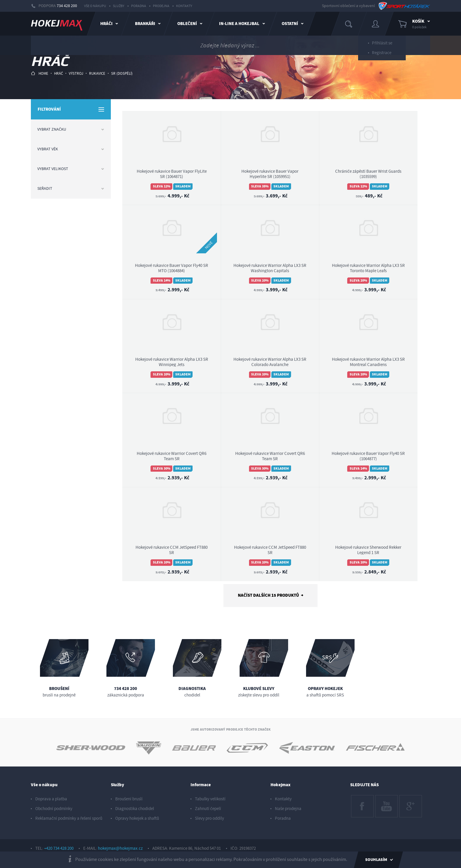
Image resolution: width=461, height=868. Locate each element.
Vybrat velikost (71, 169)
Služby (119, 6)
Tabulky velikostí (210, 799)
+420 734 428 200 (59, 848)
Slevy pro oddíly (209, 818)
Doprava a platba (51, 799)
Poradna (139, 6)
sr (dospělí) (122, 74)
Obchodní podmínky (54, 809)
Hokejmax (280, 785)
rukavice (97, 74)
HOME (40, 73)
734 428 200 (67, 6)
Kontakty (184, 6)
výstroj (76, 74)
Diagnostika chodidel (135, 809)
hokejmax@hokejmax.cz (120, 848)
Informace (201, 785)
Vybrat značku (71, 129)
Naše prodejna (288, 809)
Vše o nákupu (95, 6)
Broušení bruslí (129, 799)
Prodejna (161, 6)
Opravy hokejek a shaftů (137, 818)
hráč (59, 74)
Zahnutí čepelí (208, 809)
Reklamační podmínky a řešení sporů (69, 818)
